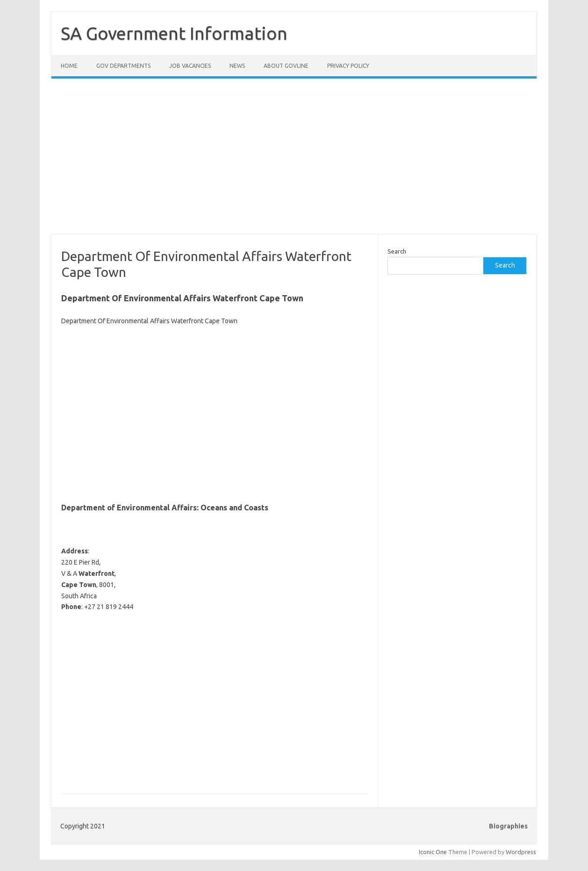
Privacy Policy (348, 66)
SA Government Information (174, 33)
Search (397, 251)
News (237, 66)
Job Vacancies (190, 66)
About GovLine (286, 66)
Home (69, 66)
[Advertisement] (294, 162)
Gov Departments (123, 66)
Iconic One (433, 852)
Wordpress (521, 852)
